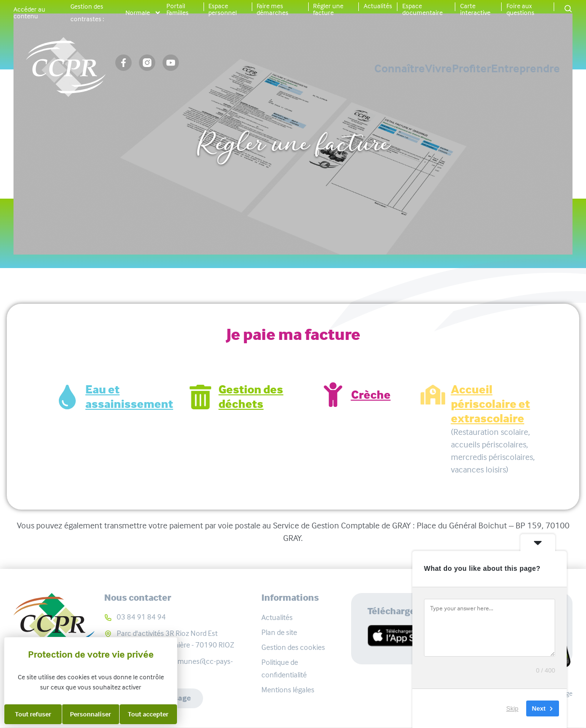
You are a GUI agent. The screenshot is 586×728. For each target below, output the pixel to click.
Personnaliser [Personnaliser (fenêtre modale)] (90, 714)
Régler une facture (328, 9)
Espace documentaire (422, 9)
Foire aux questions (520, 9)
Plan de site (279, 632)
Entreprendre (525, 68)
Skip (512, 708)
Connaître (298, 68)
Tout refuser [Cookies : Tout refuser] (33, 714)
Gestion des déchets (251, 397)
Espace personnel (223, 9)
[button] (568, 9)
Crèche (371, 395)
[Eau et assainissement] (67, 397)
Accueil (246, 112)
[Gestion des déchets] (200, 397)
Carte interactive (475, 9)
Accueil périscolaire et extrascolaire (491, 404)
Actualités (378, 6)
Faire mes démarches (273, 9)
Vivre (371, 68)
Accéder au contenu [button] (29, 13)
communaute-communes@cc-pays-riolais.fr (175, 667)
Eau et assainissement (129, 397)
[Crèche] (333, 395)
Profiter (438, 68)
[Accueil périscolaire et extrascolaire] (433, 395)
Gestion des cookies (293, 647)
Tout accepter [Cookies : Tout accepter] (148, 714)
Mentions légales (288, 690)
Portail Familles (177, 9)
